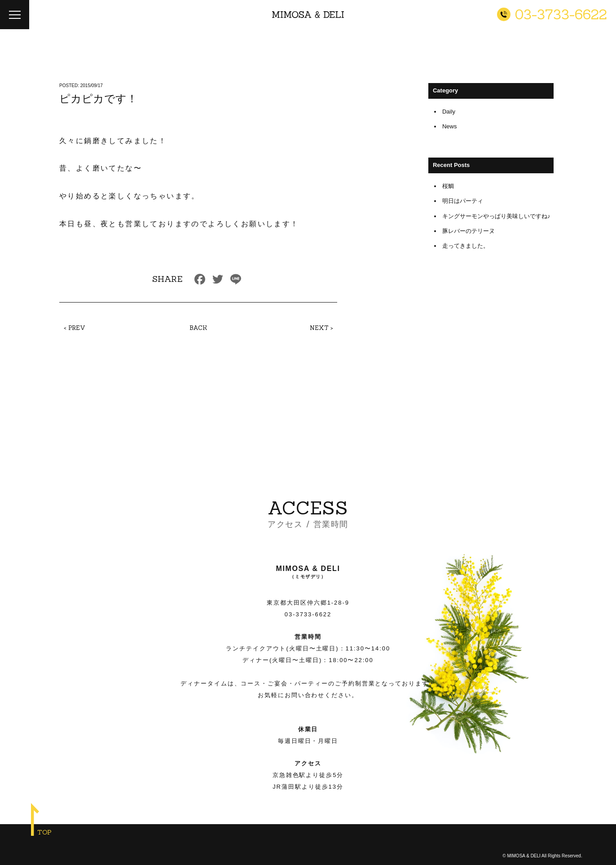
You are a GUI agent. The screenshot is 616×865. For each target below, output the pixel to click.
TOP (44, 832)
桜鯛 (448, 186)
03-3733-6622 (308, 614)
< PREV (75, 328)
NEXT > (321, 328)
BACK (198, 328)
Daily (449, 112)
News (450, 126)
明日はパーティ (463, 201)
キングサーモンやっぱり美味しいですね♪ (496, 216)
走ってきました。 (466, 246)
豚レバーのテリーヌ (469, 231)
